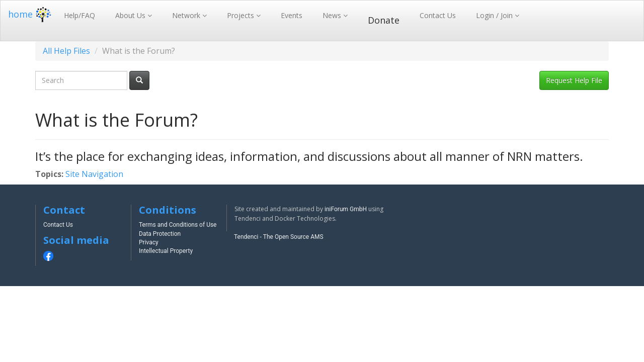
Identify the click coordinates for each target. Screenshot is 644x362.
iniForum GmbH (346, 209)
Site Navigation (94, 174)
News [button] (333, 15)
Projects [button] (242, 15)
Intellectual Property (166, 251)
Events (292, 15)
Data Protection (160, 234)
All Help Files (66, 51)
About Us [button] (131, 15)
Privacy (149, 242)
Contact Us (438, 15)
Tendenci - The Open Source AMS (279, 237)
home (31, 14)
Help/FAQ (79, 15)
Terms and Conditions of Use (178, 225)
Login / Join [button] (495, 15)
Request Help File (574, 80)
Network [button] (187, 15)
